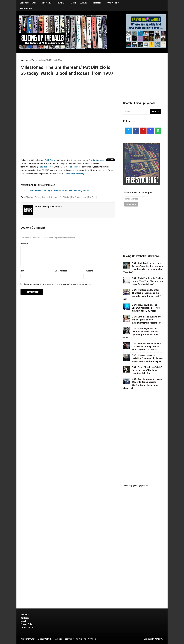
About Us (84, 3)
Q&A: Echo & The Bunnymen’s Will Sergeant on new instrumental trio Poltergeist (147, 320)
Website (90, 271)
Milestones (26, 60)
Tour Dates (62, 3)
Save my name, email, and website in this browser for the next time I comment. (57, 284)
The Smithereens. (97, 160)
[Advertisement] (143, 74)
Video (34, 60)
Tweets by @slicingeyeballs (135, 486)
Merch (73, 3)
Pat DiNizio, (50, 160)
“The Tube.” (73, 167)
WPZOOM (159, 639)
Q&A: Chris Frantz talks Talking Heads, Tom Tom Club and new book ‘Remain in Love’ (148, 281)
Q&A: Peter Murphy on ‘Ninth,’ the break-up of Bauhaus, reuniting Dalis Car (147, 370)
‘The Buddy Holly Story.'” (75, 174)
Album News (47, 3)
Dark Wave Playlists (29, 3)
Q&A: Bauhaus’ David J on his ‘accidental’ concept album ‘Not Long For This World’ (146, 347)
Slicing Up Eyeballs (52, 207)
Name (23, 271)
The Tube (92, 197)
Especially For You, (43, 167)
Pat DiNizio (64, 197)
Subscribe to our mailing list (139, 193)
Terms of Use (26, 8)
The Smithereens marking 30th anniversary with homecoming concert (58, 190)
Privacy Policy (113, 3)
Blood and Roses (33, 197)
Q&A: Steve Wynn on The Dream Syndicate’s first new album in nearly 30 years (146, 308)
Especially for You (50, 197)
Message (24, 243)
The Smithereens (78, 197)
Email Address (61, 271)
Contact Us (98, 3)
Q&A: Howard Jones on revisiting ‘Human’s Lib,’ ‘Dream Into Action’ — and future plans (148, 358)
